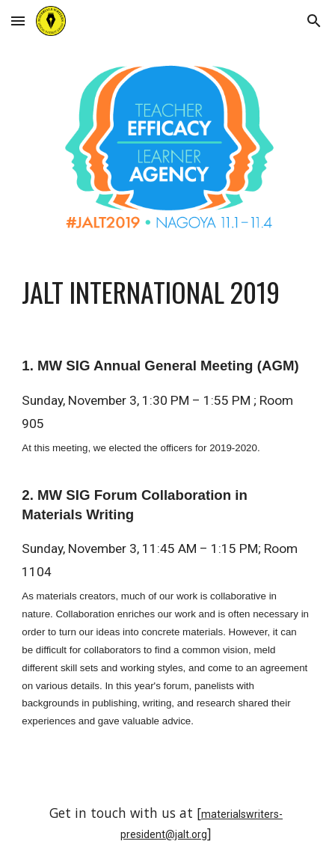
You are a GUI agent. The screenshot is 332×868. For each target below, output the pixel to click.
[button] (18, 21)
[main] (166, 292)
